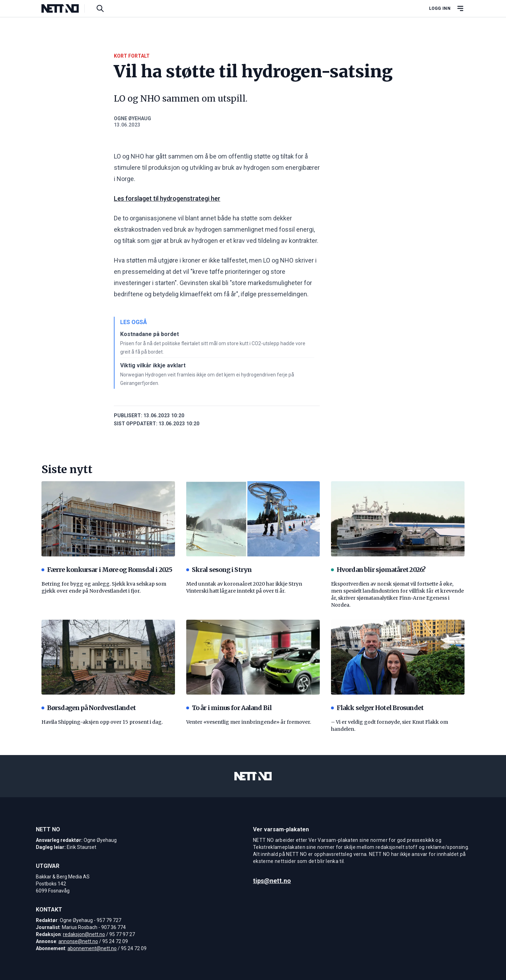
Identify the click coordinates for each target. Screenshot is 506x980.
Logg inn (440, 8)
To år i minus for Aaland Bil (229, 708)
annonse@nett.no (78, 941)
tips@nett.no (272, 881)
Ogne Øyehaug (132, 118)
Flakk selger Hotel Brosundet (377, 708)
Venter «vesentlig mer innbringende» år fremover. (249, 722)
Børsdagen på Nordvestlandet (89, 708)
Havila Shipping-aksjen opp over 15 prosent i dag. (102, 722)
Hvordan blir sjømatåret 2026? (378, 570)
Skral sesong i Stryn (219, 570)
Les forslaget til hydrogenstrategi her (167, 198)
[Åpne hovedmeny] (460, 8)
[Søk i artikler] (100, 8)
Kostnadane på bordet (150, 334)
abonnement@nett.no (92, 948)
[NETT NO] (66, 8)
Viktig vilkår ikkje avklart (153, 365)
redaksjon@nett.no (84, 934)
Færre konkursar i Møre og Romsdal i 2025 (107, 570)
